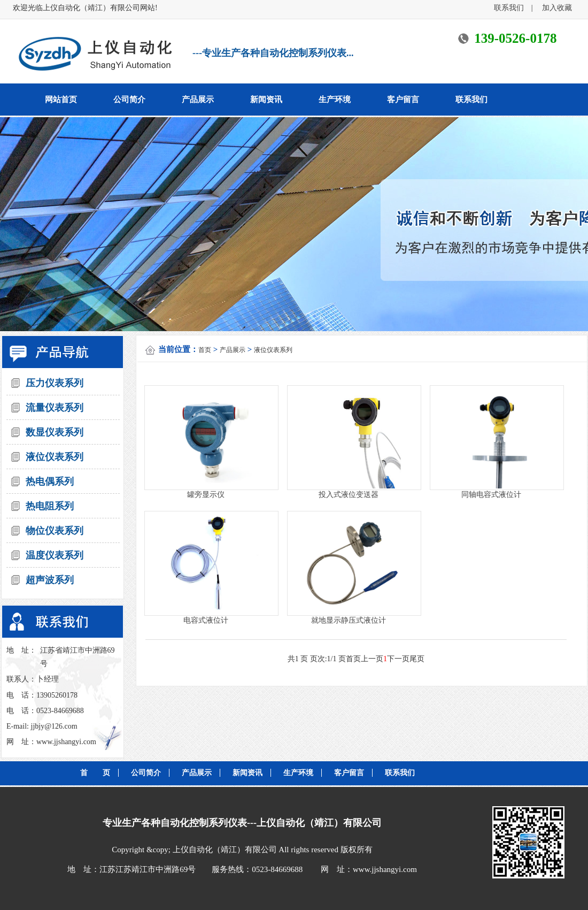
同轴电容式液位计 (491, 495)
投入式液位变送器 (349, 495)
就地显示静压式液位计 (349, 620)
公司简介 (129, 100)
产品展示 (198, 100)
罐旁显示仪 (206, 495)
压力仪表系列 (55, 383)
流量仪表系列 (55, 408)
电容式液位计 (206, 620)
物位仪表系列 (55, 531)
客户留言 (403, 100)
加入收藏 (557, 8)
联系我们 (513, 8)
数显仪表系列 (55, 432)
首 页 (95, 773)
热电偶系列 (50, 481)
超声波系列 (50, 580)
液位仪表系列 (55, 457)
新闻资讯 (266, 100)
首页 (205, 350)
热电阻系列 (50, 506)
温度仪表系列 (55, 555)
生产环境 (335, 100)
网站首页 (61, 100)
